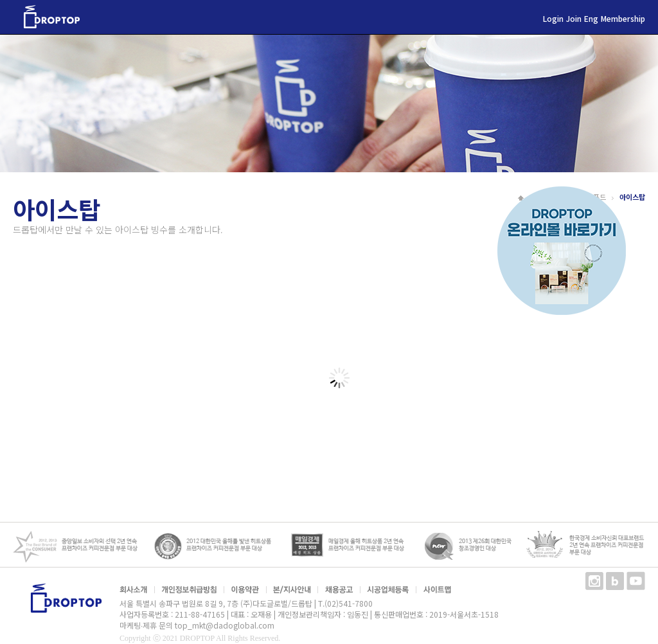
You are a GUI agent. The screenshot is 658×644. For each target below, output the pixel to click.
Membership (623, 18)
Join (574, 18)
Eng (591, 18)
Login (553, 18)
